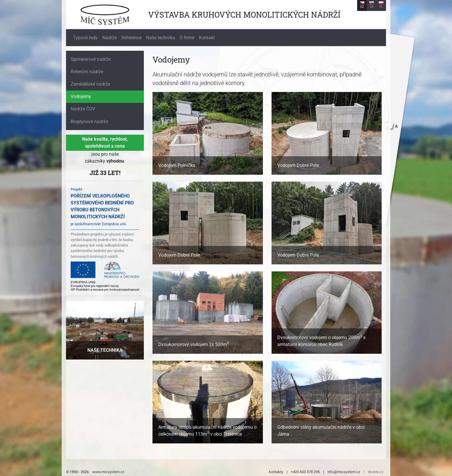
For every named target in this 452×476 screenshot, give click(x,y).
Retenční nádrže (87, 72)
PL (381, 5)
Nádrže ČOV (83, 109)
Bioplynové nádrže (89, 122)
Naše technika (161, 38)
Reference (131, 38)
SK (372, 5)
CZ (362, 5)
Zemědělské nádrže (90, 84)
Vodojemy (81, 96)
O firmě (187, 38)
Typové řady (85, 38)
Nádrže (110, 38)
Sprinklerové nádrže (91, 59)
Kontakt (207, 38)
